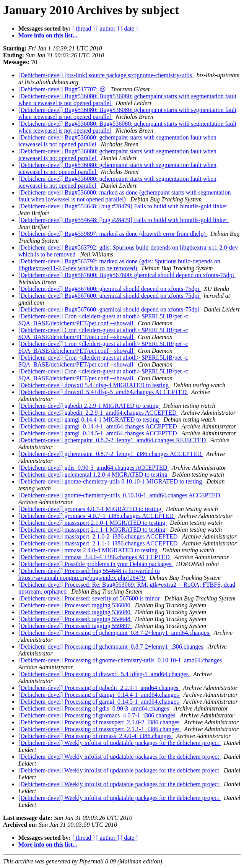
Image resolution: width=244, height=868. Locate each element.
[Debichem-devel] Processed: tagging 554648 (75, 619)
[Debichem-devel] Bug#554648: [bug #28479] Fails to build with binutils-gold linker (124, 206)
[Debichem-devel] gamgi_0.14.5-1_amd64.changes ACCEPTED (98, 433)
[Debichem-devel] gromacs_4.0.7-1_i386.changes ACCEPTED (97, 516)
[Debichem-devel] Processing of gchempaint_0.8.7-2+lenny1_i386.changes (112, 647)
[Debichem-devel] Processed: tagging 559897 (75, 626)
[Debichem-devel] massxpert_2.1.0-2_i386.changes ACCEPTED (99, 536)
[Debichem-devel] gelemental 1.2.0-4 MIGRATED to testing (94, 475)
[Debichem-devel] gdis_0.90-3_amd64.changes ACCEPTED (94, 468)
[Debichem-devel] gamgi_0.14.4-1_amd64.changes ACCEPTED (98, 426)
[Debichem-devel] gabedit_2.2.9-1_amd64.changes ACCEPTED (98, 413)
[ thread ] (84, 28)
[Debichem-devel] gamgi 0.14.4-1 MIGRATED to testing (89, 419)
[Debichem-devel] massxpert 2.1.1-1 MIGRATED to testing (93, 530)
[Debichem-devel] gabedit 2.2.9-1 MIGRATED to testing (89, 406)
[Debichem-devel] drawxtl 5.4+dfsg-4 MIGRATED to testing (94, 385)
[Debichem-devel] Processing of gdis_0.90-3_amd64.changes (94, 708)
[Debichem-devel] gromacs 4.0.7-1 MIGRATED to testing (91, 509)
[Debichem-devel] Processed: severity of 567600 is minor (90, 598)
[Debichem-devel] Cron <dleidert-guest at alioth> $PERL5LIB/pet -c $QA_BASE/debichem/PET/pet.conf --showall (103, 320)
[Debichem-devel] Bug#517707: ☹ (63, 89)
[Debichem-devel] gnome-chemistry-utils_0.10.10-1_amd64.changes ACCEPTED (120, 495)
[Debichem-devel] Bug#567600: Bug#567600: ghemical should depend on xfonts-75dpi (127, 275)
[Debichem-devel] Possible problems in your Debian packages (96, 564)
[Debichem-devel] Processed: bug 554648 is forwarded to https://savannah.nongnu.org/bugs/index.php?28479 (89, 574)
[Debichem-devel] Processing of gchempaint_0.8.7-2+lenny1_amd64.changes (115, 633)
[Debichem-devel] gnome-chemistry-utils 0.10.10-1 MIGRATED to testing (111, 481)
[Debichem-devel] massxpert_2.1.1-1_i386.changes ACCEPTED (99, 543)
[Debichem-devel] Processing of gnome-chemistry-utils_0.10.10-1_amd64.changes (121, 660)
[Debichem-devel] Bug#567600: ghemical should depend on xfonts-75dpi (110, 289)
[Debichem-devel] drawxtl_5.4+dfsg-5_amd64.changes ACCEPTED (103, 392)
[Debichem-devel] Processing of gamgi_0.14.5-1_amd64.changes (99, 702)
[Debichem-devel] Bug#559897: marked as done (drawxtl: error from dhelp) (113, 234)
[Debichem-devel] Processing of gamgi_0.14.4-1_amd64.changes (99, 695)
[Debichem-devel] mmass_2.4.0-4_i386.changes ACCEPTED (95, 557)
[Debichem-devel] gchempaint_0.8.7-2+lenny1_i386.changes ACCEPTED (111, 454)
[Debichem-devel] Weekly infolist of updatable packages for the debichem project (120, 743)
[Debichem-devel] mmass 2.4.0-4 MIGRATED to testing (89, 550)
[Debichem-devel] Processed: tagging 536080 (75, 605)
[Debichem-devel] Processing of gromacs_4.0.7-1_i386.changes (98, 715)
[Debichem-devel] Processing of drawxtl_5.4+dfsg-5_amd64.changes (104, 674)
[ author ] (108, 28)
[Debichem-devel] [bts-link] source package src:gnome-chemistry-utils (106, 75)
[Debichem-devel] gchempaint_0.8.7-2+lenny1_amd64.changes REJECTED (113, 440)
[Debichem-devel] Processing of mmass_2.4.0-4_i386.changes (96, 736)
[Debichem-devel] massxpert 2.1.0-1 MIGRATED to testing (93, 523)
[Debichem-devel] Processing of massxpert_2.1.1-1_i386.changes (100, 729)
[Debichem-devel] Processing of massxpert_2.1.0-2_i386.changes (100, 722)
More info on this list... (48, 35)
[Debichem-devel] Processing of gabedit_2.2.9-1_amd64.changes (99, 688)
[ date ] (129, 28)
